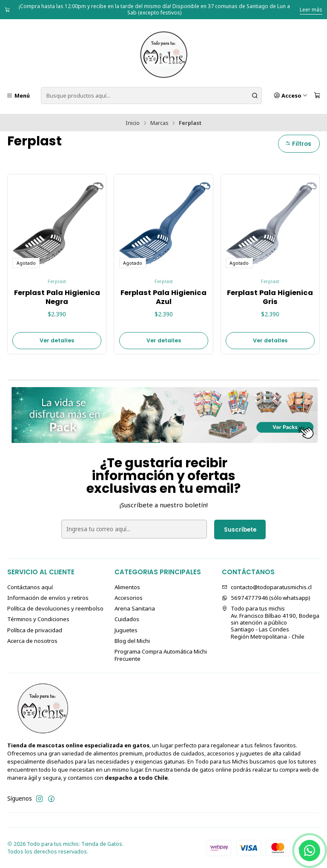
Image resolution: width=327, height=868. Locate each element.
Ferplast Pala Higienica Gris (270, 297)
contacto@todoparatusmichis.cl (267, 587)
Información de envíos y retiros (48, 598)
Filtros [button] (298, 144)
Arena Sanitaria (135, 608)
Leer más (311, 10)
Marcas (159, 123)
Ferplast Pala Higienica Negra (57, 297)
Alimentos (127, 587)
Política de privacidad (35, 630)
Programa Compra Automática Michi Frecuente (161, 655)
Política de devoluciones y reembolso (55, 608)
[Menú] (18, 96)
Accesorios (129, 598)
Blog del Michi (132, 641)
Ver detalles (57, 340)
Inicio (133, 123)
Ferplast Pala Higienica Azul (163, 297)
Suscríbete (240, 530)
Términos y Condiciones (38, 619)
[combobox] (151, 95)
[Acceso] (291, 96)
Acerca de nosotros (32, 641)
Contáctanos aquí (30, 587)
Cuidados (127, 619)
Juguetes (126, 630)
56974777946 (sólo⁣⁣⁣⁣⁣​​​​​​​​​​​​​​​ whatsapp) (266, 598)
